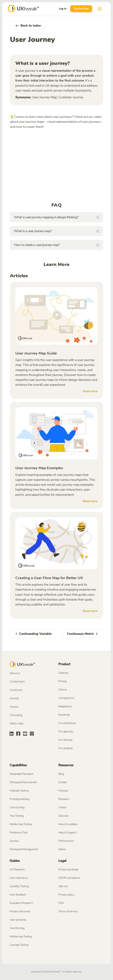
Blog (61, 774)
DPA (61, 903)
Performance (66, 841)
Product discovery (20, 911)
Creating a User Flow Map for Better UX (49, 578)
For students (66, 748)
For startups (65, 740)
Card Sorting (17, 807)
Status (62, 849)
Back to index (27, 26)
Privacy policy (66, 895)
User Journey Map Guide (36, 353)
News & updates (68, 824)
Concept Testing (19, 945)
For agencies (66, 731)
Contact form (17, 682)
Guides (62, 782)
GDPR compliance (69, 878)
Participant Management (24, 849)
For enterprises (67, 723)
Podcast (63, 791)
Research (64, 799)
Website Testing (19, 791)
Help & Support (67, 833)
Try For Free (81, 9)
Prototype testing (19, 799)
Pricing (62, 681)
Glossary (64, 816)
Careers (14, 707)
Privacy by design (68, 869)
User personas (18, 920)
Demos (63, 690)
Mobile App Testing (21, 824)
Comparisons (66, 698)
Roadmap (64, 715)
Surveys (14, 841)
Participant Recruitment (23, 782)
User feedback (18, 895)
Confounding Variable (33, 634)
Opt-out (63, 886)
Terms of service (68, 911)
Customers (16, 690)
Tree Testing (17, 816)
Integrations (65, 706)
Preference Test (18, 833)
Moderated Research (21, 774)
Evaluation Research (21, 903)
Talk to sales (17, 723)
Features (63, 673)
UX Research (17, 869)
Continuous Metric (83, 634)
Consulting (16, 715)
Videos (62, 807)
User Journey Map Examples (39, 468)
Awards (14, 698)
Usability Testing (19, 886)
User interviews (19, 878)
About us (15, 673)
